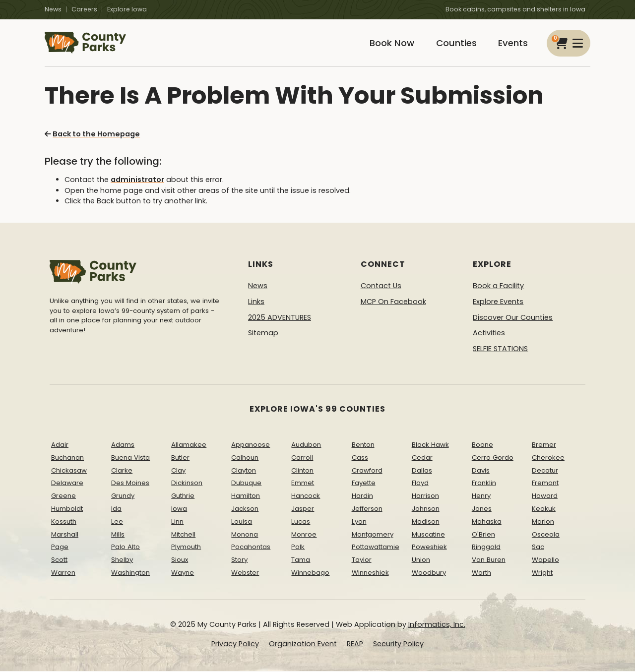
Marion (543, 522)
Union (421, 561)
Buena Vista (130, 458)
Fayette (364, 484)
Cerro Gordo (493, 458)
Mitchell (183, 535)
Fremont (545, 484)
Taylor (362, 561)
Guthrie (183, 497)
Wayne (183, 574)
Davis (481, 471)
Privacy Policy (235, 645)
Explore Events (498, 303)
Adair (60, 446)
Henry (481, 497)
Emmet (303, 484)
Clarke (122, 471)
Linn (177, 522)
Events (513, 43)
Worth (481, 574)
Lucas (301, 522)
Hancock (306, 497)
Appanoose (251, 446)
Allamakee (189, 446)
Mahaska (487, 522)
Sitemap (263, 334)
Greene (63, 497)
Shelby (122, 561)
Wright (542, 574)
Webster (245, 574)
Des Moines (130, 484)
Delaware (67, 484)
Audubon (306, 446)
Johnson (426, 510)
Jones (482, 510)
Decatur (545, 471)
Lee (117, 522)
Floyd (420, 484)
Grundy (123, 497)
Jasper (303, 510)
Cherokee (548, 458)
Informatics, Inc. (437, 625)
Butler (180, 458)
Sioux (180, 561)
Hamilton (246, 497)
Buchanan (67, 458)
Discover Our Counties (513, 318)
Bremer (544, 446)
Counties (455, 43)
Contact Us (381, 287)
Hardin (362, 497)
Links (256, 303)
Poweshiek (429, 548)
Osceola (546, 535)
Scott (59, 561)
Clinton (302, 471)
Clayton (244, 471)
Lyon (359, 522)
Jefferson (367, 510)
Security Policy (398, 645)
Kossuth (64, 522)
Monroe (304, 535)
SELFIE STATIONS (500, 349)
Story (239, 561)
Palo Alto (126, 548)
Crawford (367, 471)
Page (60, 548)
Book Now (390, 43)
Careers (84, 9)
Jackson (245, 510)
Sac (538, 548)
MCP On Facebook (393, 303)
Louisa (242, 522)
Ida (116, 510)
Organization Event (303, 645)
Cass (360, 458)
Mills (118, 535)
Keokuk (544, 510)
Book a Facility (498, 287)
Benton (363, 446)
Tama (301, 561)
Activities (489, 334)
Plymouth (186, 548)
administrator (137, 181)
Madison (426, 522)
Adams (123, 446)
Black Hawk (430, 446)
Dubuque (246, 484)
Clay (178, 471)
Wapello (545, 561)
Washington (130, 574)
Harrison (425, 497)
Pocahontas (251, 548)
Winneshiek (370, 574)
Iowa (179, 510)
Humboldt (67, 510)
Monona (245, 535)
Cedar (422, 458)
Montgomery (373, 535)
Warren (63, 574)
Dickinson (187, 484)
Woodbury (429, 574)
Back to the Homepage (92, 135)
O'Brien (483, 535)
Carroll (302, 458)
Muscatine (428, 535)
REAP (355, 645)
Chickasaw (69, 471)
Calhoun (245, 458)
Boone (482, 446)
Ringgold (486, 548)
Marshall (65, 535)
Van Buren (489, 561)
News (53, 9)
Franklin (484, 484)
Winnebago (310, 574)
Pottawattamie (376, 548)
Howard (545, 497)
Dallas (422, 471)
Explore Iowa (127, 9)
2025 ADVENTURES (280, 318)
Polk (298, 548)
